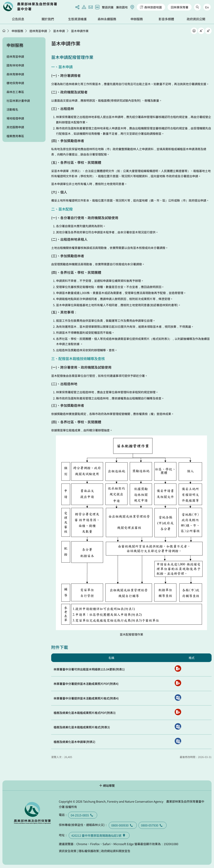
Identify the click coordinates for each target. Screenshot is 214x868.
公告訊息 (18, 19)
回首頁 (30, 6)
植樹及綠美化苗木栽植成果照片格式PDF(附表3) (85, 713)
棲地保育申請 (15, 83)
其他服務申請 (15, 127)
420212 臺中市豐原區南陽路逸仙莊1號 (99, 835)
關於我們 (48, 19)
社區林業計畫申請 (18, 101)
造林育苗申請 (38, 31)
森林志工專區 (15, 92)
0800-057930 (152, 825)
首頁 (4, 31)
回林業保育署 (180, 7)
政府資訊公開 (196, 19)
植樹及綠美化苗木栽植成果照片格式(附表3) (82, 727)
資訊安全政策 (68, 851)
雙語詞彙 (108, 7)
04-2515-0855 (83, 815)
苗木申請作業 (80, 31)
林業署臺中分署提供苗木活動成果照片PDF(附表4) (86, 684)
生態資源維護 (77, 19)
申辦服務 (137, 19)
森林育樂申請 (15, 74)
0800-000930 (123, 825)
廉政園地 (122, 7)
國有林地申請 (15, 65)
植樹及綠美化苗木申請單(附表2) (74, 742)
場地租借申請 (15, 118)
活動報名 (12, 109)
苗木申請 (59, 31)
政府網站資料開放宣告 (116, 851)
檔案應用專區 (15, 136)
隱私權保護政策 (89, 851)
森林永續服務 (107, 19)
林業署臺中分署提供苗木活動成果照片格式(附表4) (86, 698)
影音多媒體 (166, 19)
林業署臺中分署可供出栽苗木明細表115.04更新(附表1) (89, 669)
